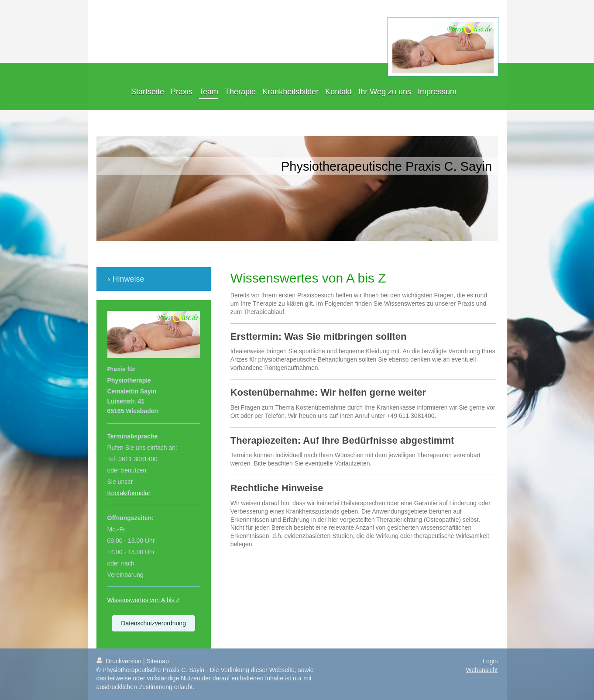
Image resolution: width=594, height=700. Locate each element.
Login (490, 661)
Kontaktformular (129, 493)
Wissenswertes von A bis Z (144, 600)
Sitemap (158, 661)
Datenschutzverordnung (153, 623)
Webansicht (482, 670)
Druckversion (120, 661)
